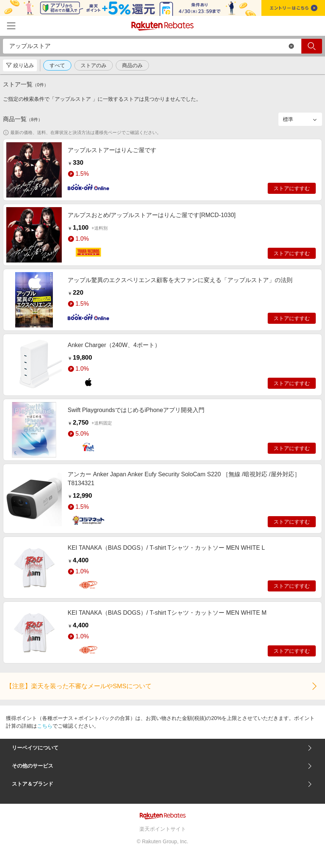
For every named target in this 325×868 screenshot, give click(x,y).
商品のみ (132, 65)
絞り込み (20, 65)
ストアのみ (94, 65)
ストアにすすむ (292, 188)
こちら (45, 726)
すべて (57, 65)
